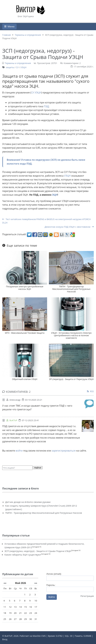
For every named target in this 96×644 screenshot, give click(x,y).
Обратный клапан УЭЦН (25, 379)
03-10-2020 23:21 (34, 400)
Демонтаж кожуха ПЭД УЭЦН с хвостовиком (69, 227)
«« (5, 583)
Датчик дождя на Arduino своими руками (28, 502)
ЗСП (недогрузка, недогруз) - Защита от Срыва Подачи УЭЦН (38, 551)
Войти (52, 597)
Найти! (38, 468)
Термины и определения (28, 35)
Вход (5, 639)
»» (36, 583)
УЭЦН (23, 67)
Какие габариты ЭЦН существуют (23, 555)
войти (19, 451)
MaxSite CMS (39, 636)
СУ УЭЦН (36, 93)
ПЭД (46, 106)
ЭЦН (55, 195)
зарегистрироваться (64, 451)
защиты (10, 67)
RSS (92, 391)
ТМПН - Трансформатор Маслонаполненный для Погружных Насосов (71, 289)
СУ (17, 67)
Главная (7, 35)
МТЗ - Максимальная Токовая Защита (25, 333)
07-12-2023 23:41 (30, 420)
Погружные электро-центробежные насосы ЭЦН (25, 288)
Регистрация (87, 596)
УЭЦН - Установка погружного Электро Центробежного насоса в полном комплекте (71, 335)
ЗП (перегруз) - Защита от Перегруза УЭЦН (71, 379)
